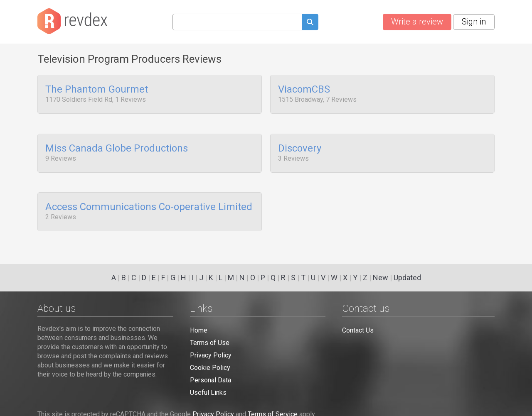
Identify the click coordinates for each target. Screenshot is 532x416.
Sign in (474, 22)
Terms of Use (210, 343)
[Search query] (237, 22)
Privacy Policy (211, 355)
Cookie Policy (210, 368)
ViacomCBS (304, 90)
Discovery (300, 146)
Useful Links (208, 393)
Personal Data (211, 380)
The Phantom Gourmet (97, 90)
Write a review (417, 22)
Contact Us (358, 330)
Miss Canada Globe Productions (117, 146)
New (381, 278)
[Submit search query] (310, 23)
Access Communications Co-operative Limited (149, 203)
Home (199, 330)
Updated (407, 278)
